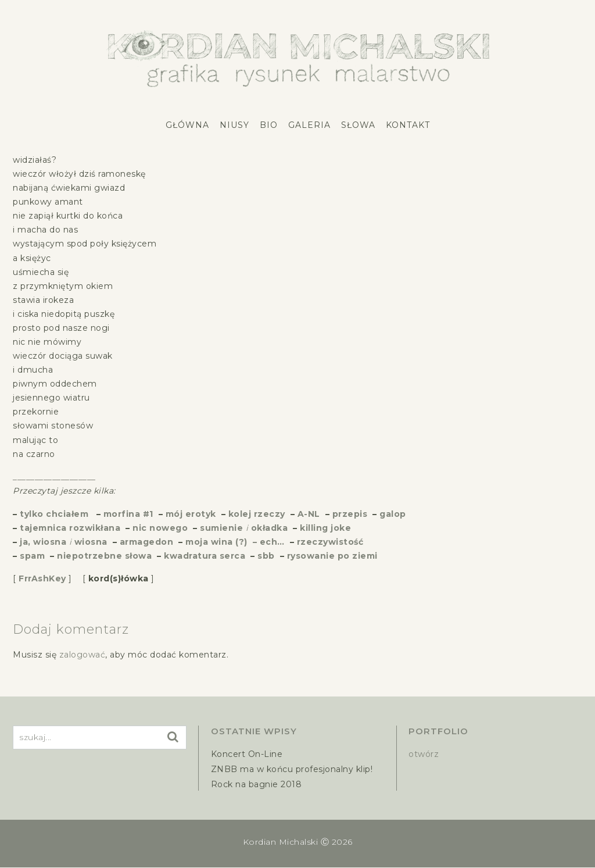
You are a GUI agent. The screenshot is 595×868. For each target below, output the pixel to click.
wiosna (91, 542)
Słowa (358, 125)
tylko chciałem (54, 514)
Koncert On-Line (247, 754)
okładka (270, 528)
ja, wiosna (43, 542)
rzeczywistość (330, 542)
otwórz (424, 754)
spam (32, 556)
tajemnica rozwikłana (70, 528)
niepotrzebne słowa (104, 556)
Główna (187, 125)
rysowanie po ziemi (332, 556)
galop (393, 514)
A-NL (309, 514)
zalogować (83, 655)
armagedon (147, 542)
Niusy (234, 125)
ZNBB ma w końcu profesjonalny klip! (292, 769)
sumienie (221, 528)
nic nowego (160, 528)
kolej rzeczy (257, 514)
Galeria (309, 125)
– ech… (267, 542)
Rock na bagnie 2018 (257, 784)
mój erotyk (191, 514)
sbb (266, 556)
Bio (269, 125)
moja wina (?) (216, 542)
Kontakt (408, 125)
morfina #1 (128, 514)
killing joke (325, 528)
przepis (350, 514)
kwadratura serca (205, 556)
